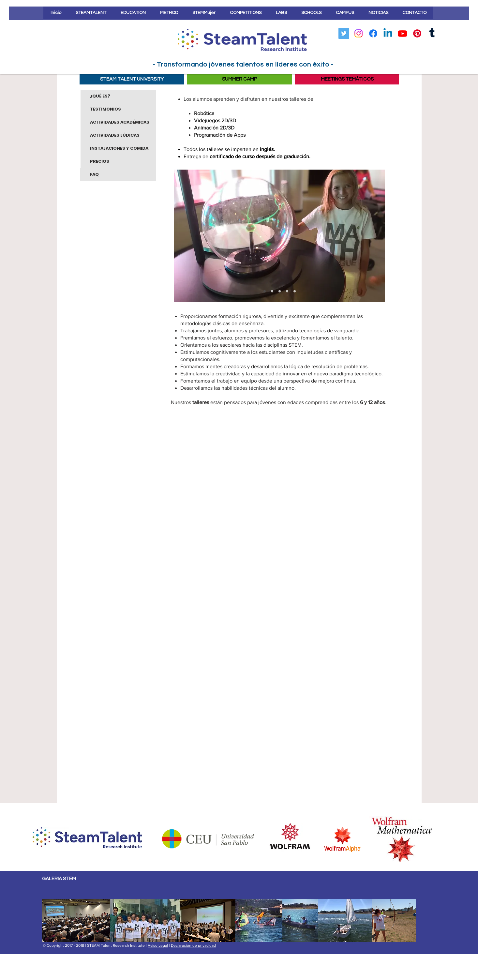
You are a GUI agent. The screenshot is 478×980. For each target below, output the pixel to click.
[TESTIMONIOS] (118, 109)
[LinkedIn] (388, 33)
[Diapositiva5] (272, 291)
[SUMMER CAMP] (239, 79)
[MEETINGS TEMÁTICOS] (347, 79)
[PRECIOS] (118, 161)
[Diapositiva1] (287, 291)
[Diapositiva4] (295, 291)
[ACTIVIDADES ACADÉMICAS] (118, 122)
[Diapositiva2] (280, 291)
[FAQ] (118, 174)
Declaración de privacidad (193, 945)
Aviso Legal (158, 945)
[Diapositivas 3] (265, 291)
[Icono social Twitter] (344, 33)
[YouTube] (403, 33)
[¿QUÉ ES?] (118, 96)
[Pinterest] (417, 33)
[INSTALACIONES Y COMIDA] (118, 148)
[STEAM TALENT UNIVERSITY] (132, 79)
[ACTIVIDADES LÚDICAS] (118, 135)
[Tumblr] (432, 33)
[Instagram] (358, 33)
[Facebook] (373, 33)
